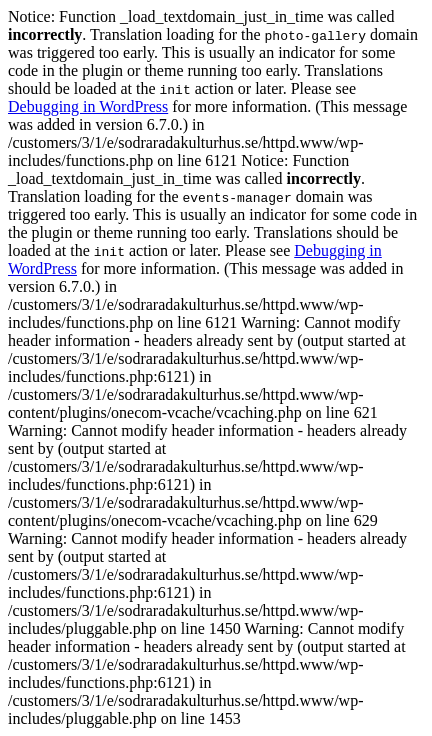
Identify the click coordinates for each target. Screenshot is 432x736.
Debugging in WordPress (88, 106)
